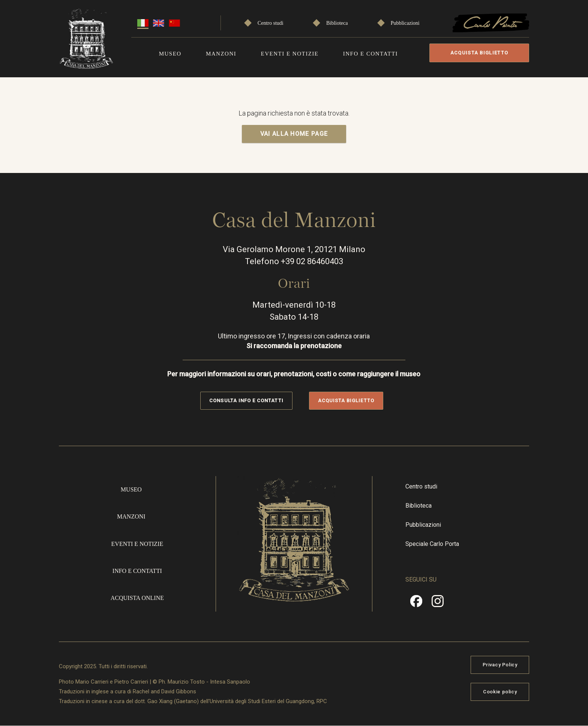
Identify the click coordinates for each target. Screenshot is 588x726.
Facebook (416, 604)
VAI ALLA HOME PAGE (294, 134)
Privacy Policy (500, 665)
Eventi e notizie (290, 54)
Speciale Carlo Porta (432, 544)
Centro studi (271, 23)
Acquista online (137, 598)
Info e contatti (370, 54)
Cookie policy (500, 692)
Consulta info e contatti (246, 401)
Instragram (438, 604)
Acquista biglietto (479, 53)
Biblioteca (337, 23)
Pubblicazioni (405, 23)
